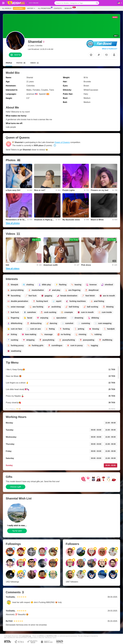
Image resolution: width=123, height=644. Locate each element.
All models (7, 8)
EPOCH (41, 636)
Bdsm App (69, 8)
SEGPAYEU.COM (52, 636)
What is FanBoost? (110, 49)
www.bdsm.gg (27, 636)
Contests (58, 8)
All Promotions (45, 8)
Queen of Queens (62, 142)
